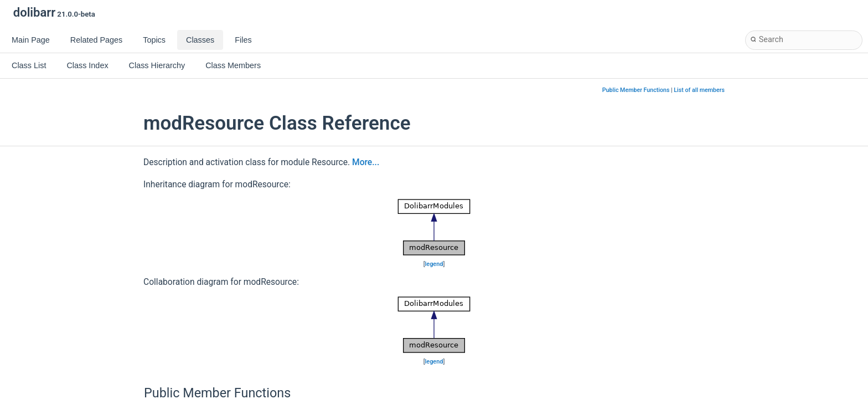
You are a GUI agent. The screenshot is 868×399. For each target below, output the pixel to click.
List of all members (699, 90)
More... (366, 162)
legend (434, 264)
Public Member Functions (636, 90)
